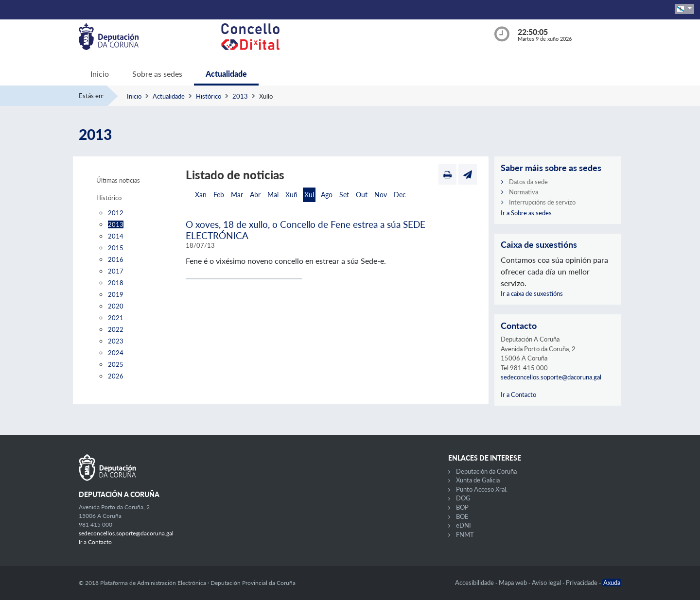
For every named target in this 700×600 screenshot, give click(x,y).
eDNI (464, 525)
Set (344, 195)
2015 (116, 248)
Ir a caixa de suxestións (532, 293)
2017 (116, 271)
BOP (462, 507)
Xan (201, 195)
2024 (116, 353)
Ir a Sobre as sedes (526, 213)
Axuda (612, 583)
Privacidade (582, 583)
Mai (273, 195)
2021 (116, 318)
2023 (116, 341)
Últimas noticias (118, 180)
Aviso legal (547, 583)
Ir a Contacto (518, 394)
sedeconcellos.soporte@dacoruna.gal (551, 377)
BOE (462, 516)
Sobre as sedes (157, 74)
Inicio (100, 74)
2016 (116, 259)
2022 (116, 329)
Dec (400, 195)
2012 (116, 213)
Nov (381, 195)
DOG (463, 498)
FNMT (465, 534)
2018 (116, 283)
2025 (116, 364)
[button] (684, 9)
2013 (240, 96)
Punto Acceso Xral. (482, 489)
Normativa (524, 192)
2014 (116, 236)
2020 (116, 306)
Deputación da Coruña (486, 471)
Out (362, 195)
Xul (309, 195)
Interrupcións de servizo (542, 202)
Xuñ (291, 195)
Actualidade (226, 74)
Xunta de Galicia (478, 480)
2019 (116, 294)
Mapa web (514, 583)
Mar (237, 195)
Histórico (209, 96)
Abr (255, 195)
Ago (327, 195)
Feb (219, 195)
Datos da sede (528, 182)
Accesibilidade (475, 583)
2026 (116, 376)
